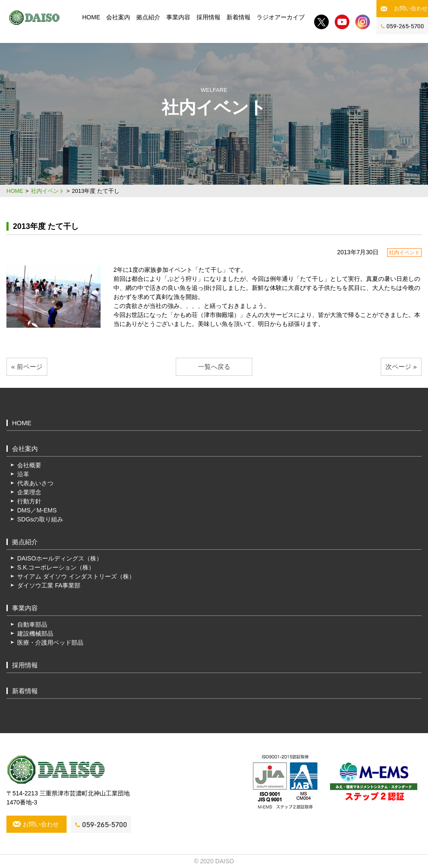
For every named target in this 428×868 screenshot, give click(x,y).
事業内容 (178, 17)
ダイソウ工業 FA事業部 (49, 585)
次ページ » (401, 367)
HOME (91, 17)
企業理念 (29, 492)
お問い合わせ (411, 8)
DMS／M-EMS (37, 510)
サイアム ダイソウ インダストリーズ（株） (76, 576)
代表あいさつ (35, 483)
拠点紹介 (148, 17)
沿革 (23, 474)
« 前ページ (27, 367)
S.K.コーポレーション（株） (56, 567)
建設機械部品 (35, 633)
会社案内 (118, 17)
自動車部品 (32, 624)
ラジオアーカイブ (281, 17)
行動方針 (29, 501)
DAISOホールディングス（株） (60, 558)
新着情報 (238, 17)
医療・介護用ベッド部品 (50, 643)
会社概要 (29, 465)
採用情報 (208, 17)
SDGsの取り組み (40, 519)
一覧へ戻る (214, 367)
